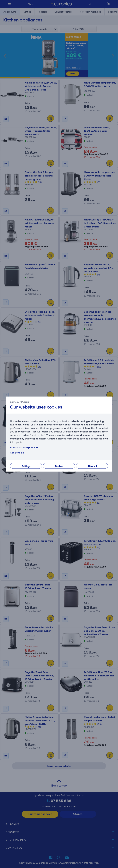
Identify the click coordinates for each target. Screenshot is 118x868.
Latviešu (15, 402)
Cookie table (17, 453)
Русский (26, 402)
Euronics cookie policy (25, 447)
